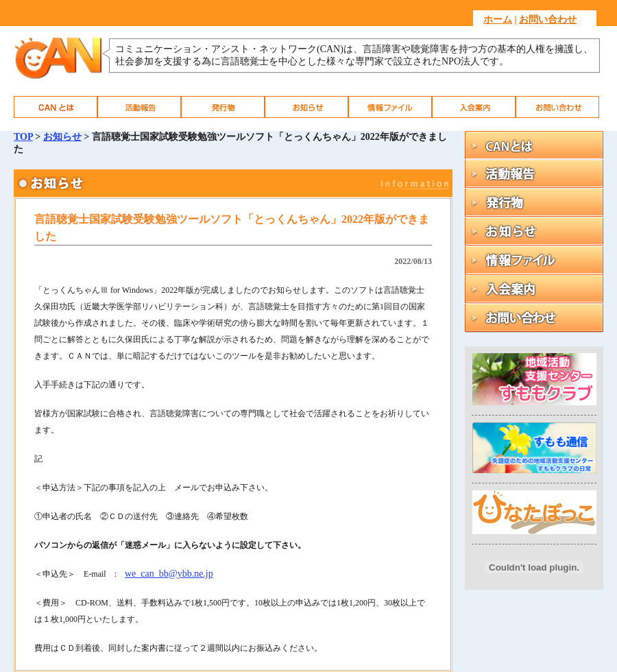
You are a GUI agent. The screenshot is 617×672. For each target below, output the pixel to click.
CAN (56, 107)
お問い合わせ (548, 20)
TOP (23, 137)
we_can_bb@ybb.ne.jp (169, 574)
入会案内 (474, 107)
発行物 (223, 107)
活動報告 (139, 107)
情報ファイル (390, 107)
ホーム (498, 20)
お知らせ (306, 107)
